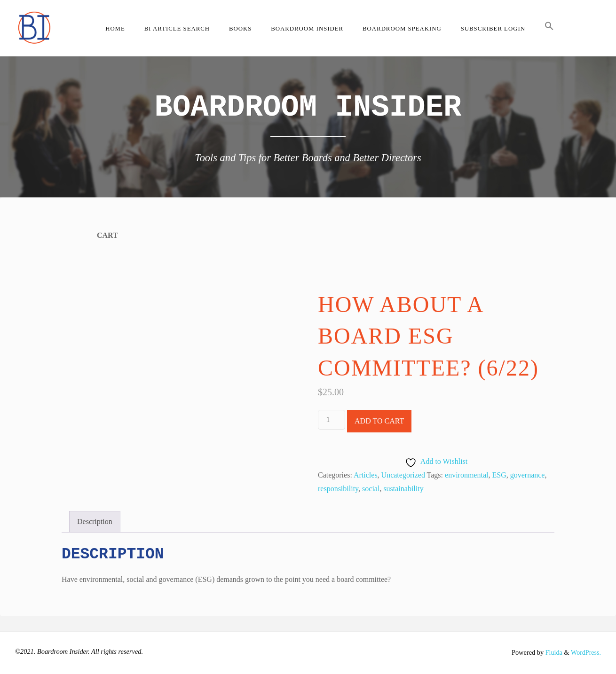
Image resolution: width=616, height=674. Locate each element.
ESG (499, 475)
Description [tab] (95, 521)
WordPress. (585, 652)
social (371, 489)
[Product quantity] (332, 420)
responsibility (338, 489)
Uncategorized (403, 475)
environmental (466, 475)
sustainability (403, 489)
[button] (549, 28)
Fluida (552, 652)
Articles (366, 475)
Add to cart (379, 421)
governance (528, 475)
